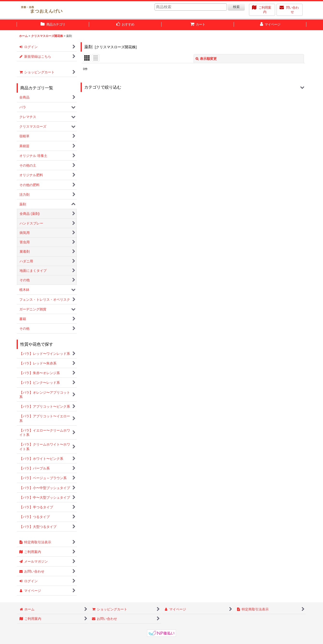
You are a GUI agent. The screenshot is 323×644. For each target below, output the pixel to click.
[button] (193, 87)
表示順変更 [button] (206, 59)
